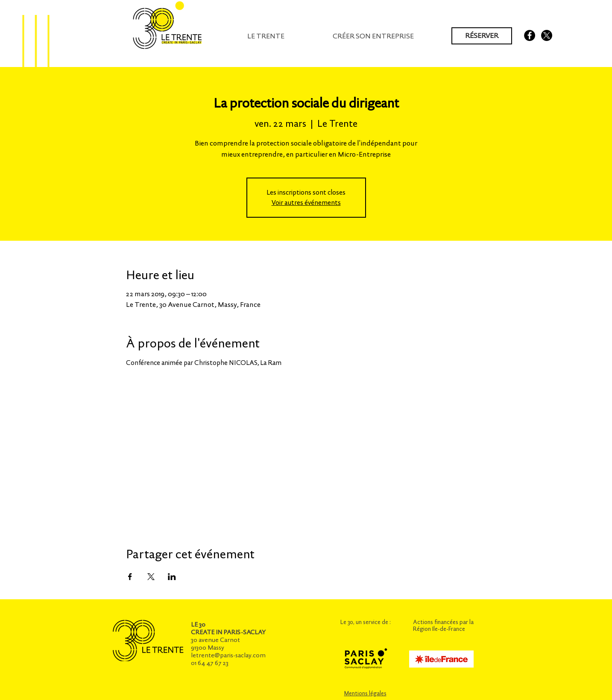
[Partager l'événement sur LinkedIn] (172, 577)
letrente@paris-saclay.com (228, 655)
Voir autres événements (306, 203)
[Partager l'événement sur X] (151, 577)
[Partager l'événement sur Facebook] (130, 577)
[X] (547, 35)
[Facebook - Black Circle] (530, 35)
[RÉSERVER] (482, 36)
